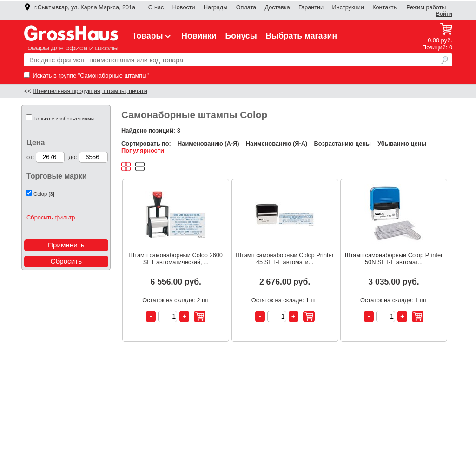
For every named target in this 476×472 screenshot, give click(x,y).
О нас (156, 7)
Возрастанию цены (343, 143)
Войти (444, 14)
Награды (215, 7)
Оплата (246, 7)
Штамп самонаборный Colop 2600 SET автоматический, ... (176, 259)
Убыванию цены (402, 143)
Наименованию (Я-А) (277, 143)
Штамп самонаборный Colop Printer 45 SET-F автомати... (285, 259)
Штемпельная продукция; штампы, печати (90, 91)
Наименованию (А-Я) (208, 143)
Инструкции (348, 7)
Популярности (143, 150)
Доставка (277, 7)
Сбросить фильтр (51, 217)
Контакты (385, 7)
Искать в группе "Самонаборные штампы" (86, 76)
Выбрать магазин (302, 36)
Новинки (199, 36)
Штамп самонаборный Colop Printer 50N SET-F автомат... (394, 259)
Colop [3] (44, 194)
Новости (184, 7)
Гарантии (311, 7)
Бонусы (241, 36)
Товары (152, 36)
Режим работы (426, 7)
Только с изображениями (64, 119)
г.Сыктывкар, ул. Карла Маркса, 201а (79, 7)
